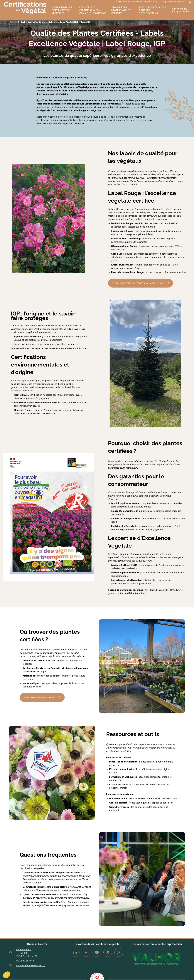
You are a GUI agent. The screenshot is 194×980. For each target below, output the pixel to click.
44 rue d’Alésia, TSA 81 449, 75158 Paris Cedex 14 (27, 953)
